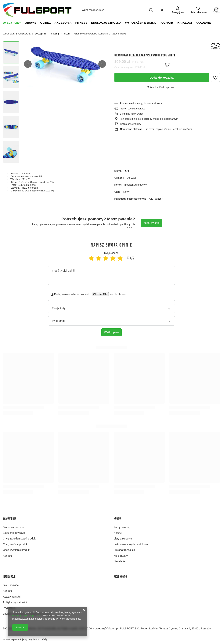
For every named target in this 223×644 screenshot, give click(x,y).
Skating (55, 34)
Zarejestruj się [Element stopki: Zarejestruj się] (122, 527)
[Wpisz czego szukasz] (117, 10)
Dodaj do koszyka (162, 78)
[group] (65, 64)
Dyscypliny (12, 23)
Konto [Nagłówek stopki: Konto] (117, 519)
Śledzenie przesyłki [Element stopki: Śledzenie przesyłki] (14, 533)
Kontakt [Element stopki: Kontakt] (7, 556)
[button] (28, 64)
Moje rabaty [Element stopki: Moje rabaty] (121, 556)
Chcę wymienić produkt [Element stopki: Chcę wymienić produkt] (17, 550)
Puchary (167, 23)
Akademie (203, 23)
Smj (127, 171)
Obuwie (31, 23)
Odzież (46, 23)
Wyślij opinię (112, 332)
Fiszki (67, 34)
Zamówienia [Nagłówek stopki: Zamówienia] (9, 519)
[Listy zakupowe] (198, 10)
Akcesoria (63, 23)
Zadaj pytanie (152, 223)
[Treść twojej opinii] (111, 275)
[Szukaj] (151, 10)
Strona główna (23, 34)
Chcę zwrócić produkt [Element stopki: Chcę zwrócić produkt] (16, 544)
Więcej (158, 199)
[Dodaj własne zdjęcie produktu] (117, 294)
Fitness (81, 23)
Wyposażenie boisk (140, 23)
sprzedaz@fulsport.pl (106, 628)
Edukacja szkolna (106, 23)
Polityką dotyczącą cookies (27, 616)
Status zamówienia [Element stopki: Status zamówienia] (14, 527)
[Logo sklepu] (37, 10)
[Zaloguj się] (178, 10)
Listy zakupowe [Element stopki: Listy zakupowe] (123, 539)
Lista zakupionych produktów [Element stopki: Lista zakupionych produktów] (131, 544)
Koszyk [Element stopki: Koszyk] (118, 533)
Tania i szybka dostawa (133, 109)
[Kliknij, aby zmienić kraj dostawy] (163, 10)
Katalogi (185, 23)
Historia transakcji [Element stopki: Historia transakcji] (124, 550)
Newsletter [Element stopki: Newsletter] (120, 561)
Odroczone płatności (131, 129)
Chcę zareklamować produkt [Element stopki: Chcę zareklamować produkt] (20, 539)
